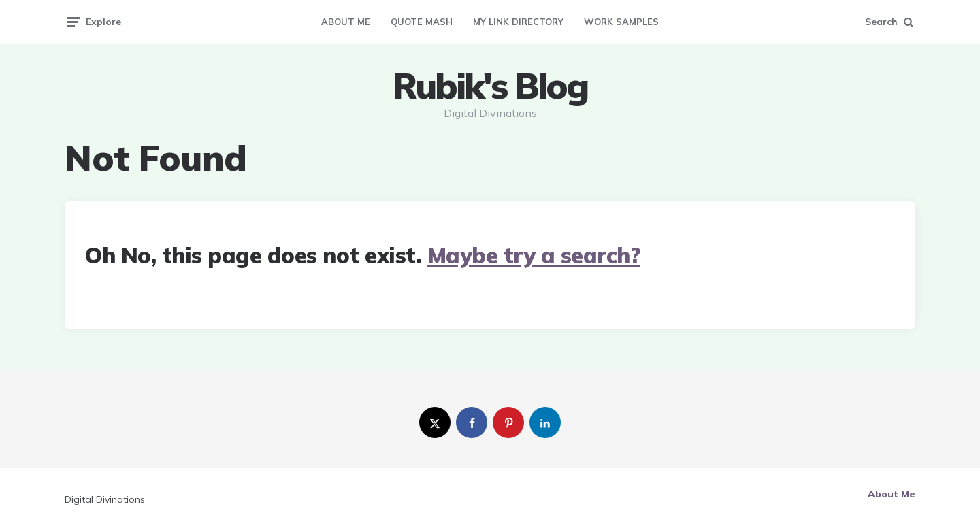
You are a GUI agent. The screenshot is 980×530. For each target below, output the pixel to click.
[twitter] (435, 423)
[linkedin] (545, 423)
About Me (346, 22)
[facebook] (472, 423)
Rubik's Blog (490, 86)
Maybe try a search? (534, 255)
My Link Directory (518, 22)
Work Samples (621, 22)
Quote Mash (422, 22)
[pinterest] (508, 423)
